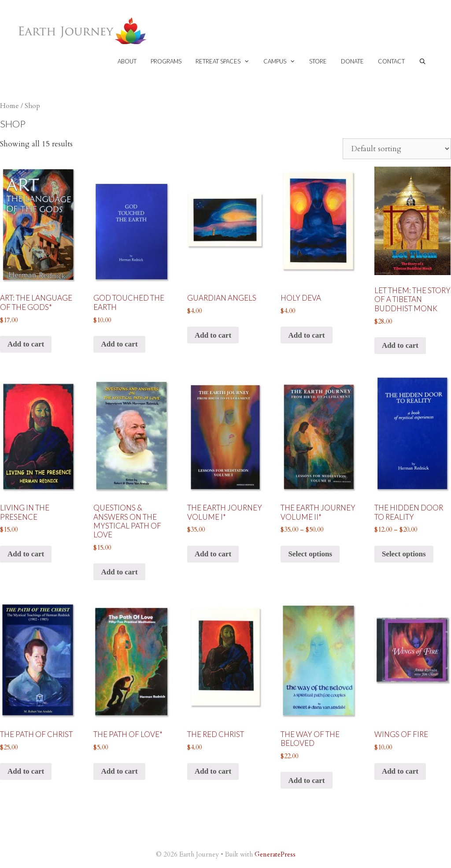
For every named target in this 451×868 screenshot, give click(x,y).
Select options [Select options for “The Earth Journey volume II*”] (310, 554)
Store (318, 61)
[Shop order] (397, 149)
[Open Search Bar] (423, 61)
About (127, 61)
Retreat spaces (226, 61)
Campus (283, 61)
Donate (352, 61)
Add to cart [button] (26, 344)
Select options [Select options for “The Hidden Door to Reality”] (404, 554)
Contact (391, 61)
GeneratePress (275, 854)
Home (9, 106)
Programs (166, 61)
